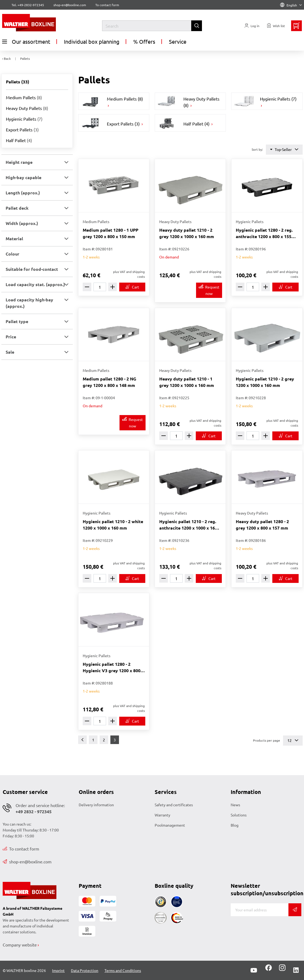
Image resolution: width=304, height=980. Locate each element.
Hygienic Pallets (24, 119)
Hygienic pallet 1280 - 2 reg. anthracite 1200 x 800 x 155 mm (264, 233)
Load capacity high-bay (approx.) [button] (29, 303)
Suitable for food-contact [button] (32, 269)
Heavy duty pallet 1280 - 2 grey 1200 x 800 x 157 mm (262, 525)
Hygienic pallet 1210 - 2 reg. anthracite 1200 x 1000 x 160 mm (188, 525)
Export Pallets (22, 130)
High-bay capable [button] (23, 177)
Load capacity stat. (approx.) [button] (35, 284)
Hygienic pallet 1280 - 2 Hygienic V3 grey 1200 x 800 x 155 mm (113, 667)
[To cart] (132, 287)
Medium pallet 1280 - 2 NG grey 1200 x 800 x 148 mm (109, 382)
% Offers (144, 41)
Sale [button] (10, 352)
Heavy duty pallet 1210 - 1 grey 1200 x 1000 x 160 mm (187, 382)
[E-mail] (260, 910)
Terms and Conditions (123, 970)
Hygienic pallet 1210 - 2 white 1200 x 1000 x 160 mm (113, 525)
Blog (235, 825)
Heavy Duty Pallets (27, 108)
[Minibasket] (296, 26)
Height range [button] (19, 162)
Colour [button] (12, 254)
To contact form (107, 5)
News (235, 805)
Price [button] (11, 337)
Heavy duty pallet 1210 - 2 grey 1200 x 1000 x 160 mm (187, 233)
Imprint (58, 970)
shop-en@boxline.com (27, 861)
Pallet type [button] (17, 321)
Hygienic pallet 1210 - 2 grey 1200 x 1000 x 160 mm (265, 382)
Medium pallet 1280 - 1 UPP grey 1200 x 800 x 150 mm (111, 233)
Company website (20, 945)
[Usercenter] (252, 26)
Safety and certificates (174, 805)
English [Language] (291, 5)
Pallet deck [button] (17, 208)
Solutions (239, 815)
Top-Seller (284, 149)
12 (293, 740)
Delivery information (96, 805)
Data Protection (85, 970)
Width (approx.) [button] (22, 223)
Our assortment (26, 42)
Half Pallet (19, 140)
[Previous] (82, 740)
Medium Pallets (24, 97)
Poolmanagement (170, 825)
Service (178, 41)
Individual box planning (92, 41)
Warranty (162, 815)
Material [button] (14, 238)
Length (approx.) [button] (23, 193)
